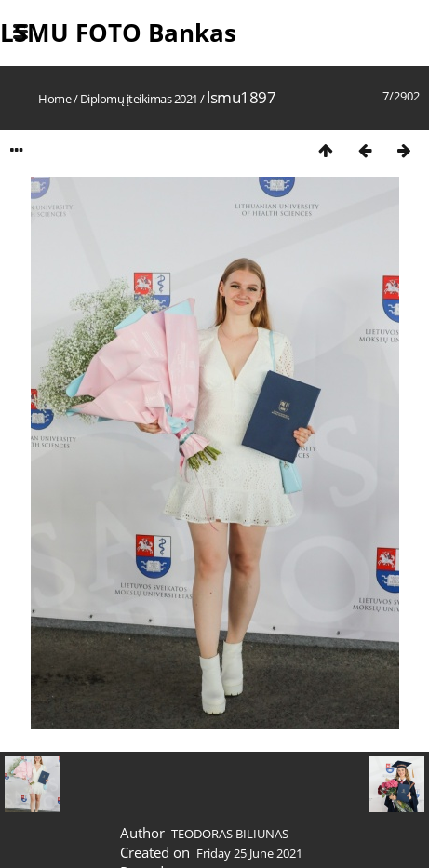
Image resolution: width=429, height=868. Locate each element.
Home (54, 99)
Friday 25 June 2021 (249, 853)
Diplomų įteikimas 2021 (139, 99)
